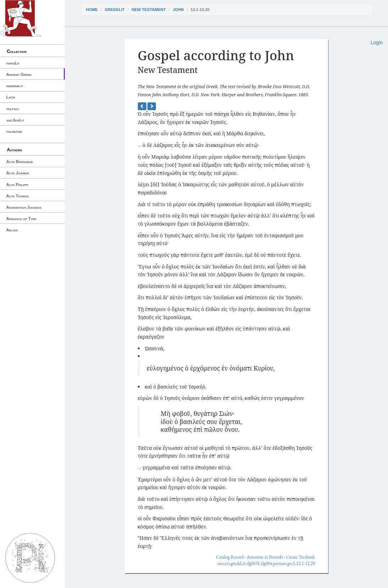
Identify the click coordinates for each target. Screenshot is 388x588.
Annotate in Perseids (265, 557)
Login (377, 43)
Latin (11, 97)
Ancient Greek (19, 74)
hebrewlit (15, 86)
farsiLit (13, 63)
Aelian (12, 230)
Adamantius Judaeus (24, 207)
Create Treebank (300, 557)
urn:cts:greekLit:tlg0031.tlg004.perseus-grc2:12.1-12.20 (266, 563)
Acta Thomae (18, 196)
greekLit (115, 10)
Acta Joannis (18, 173)
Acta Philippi (17, 185)
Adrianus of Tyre (21, 219)
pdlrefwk (14, 131)
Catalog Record (230, 557)
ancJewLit (15, 120)
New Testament (149, 10)
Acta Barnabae (20, 162)
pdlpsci (13, 109)
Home (92, 10)
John (178, 10)
